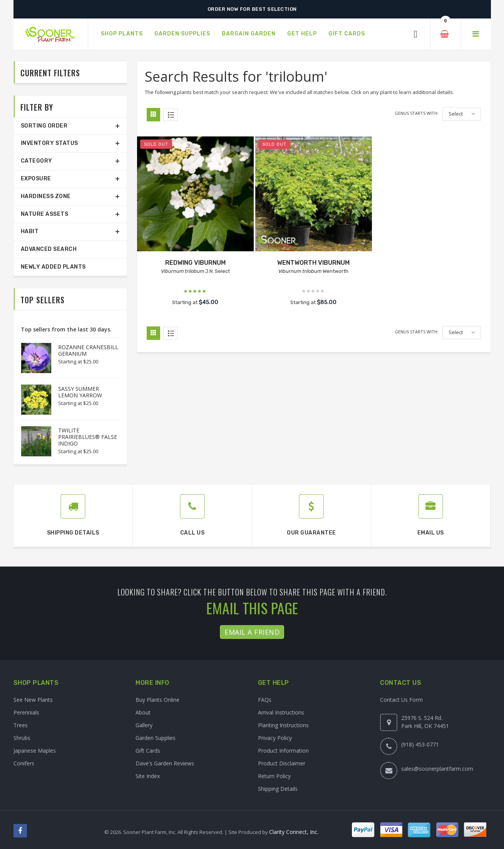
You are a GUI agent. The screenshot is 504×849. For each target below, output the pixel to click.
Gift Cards (148, 751)
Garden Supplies (156, 738)
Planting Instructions (283, 725)
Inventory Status (49, 143)
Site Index (148, 776)
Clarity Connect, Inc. (294, 832)
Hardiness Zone (46, 196)
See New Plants (33, 700)
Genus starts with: (417, 113)
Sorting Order (44, 126)
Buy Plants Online (157, 700)
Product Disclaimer (282, 763)
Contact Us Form (401, 700)
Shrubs (22, 738)
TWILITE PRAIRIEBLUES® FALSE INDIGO (88, 437)
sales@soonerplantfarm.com (437, 769)
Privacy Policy (275, 738)
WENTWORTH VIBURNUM (313, 263)
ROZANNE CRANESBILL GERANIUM (88, 350)
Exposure (36, 179)
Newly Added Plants (53, 267)
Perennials (26, 712)
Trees (21, 725)
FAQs (265, 700)
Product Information (283, 751)
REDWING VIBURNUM (195, 263)
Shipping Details (278, 789)
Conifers (24, 763)
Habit (30, 231)
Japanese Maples (35, 751)
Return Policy (274, 776)
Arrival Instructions (281, 712)
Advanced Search (49, 249)
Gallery (144, 725)
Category (37, 161)
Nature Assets (45, 214)
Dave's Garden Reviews (165, 763)
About (143, 712)
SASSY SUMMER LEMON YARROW (80, 392)
